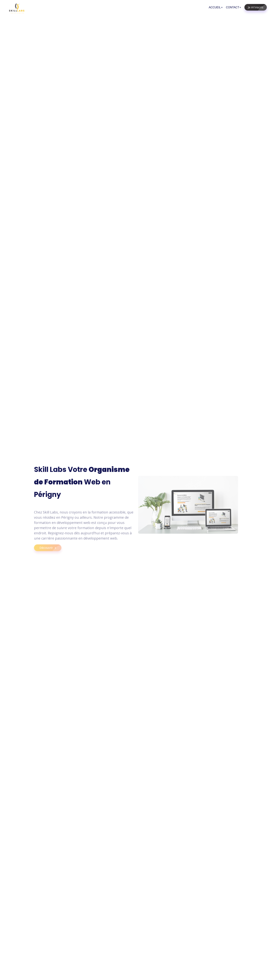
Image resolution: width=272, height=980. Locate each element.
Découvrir (50, 551)
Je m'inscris (257, 7)
